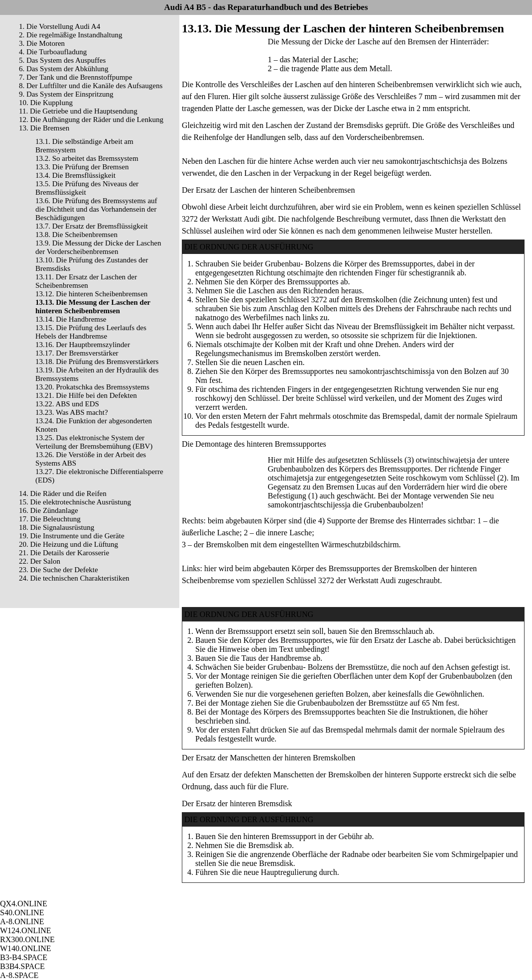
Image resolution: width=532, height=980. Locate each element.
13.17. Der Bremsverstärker (77, 353)
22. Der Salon (40, 561)
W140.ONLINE (26, 948)
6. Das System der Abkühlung (64, 69)
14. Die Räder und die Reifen (63, 493)
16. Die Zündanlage (49, 510)
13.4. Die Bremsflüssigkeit (75, 175)
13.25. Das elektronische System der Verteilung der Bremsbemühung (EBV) (94, 442)
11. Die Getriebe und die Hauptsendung (78, 111)
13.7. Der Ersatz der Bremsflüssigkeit (92, 226)
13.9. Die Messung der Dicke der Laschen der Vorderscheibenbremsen (98, 247)
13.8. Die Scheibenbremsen (76, 235)
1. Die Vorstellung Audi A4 (60, 26)
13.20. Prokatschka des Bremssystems (92, 387)
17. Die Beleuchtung (50, 519)
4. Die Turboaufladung (53, 52)
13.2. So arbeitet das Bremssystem (87, 158)
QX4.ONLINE (24, 904)
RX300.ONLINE (27, 939)
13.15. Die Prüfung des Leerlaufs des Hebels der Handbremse (91, 332)
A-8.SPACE (19, 975)
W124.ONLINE (26, 930)
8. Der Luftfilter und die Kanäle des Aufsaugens (91, 86)
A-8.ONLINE (22, 921)
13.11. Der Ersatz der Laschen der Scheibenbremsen (86, 281)
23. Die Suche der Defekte (59, 570)
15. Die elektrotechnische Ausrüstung (75, 502)
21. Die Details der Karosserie (64, 553)
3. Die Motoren (42, 43)
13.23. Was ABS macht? (72, 412)
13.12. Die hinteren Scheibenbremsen (91, 294)
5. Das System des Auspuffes (62, 60)
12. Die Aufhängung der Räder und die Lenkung (91, 120)
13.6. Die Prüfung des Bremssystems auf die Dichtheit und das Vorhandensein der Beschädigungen (96, 209)
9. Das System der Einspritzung (66, 94)
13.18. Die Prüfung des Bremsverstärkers (97, 362)
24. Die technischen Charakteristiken (74, 578)
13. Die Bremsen (44, 128)
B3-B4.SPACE (24, 957)
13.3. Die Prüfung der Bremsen (82, 167)
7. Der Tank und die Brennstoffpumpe (76, 77)
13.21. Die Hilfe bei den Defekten (86, 395)
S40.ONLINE (22, 913)
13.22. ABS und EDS (67, 404)
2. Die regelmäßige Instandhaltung (70, 35)
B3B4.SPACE (22, 966)
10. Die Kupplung (46, 103)
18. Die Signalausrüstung (57, 527)
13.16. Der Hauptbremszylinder (83, 345)
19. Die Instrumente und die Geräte (72, 536)
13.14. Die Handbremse (71, 319)
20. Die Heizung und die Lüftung (68, 544)
